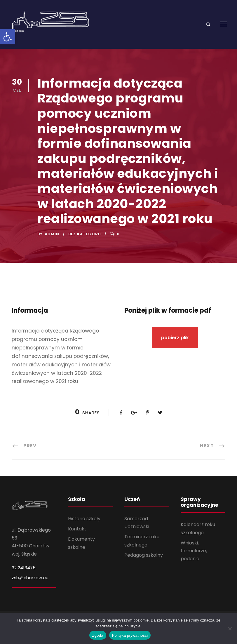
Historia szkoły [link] (84, 522)
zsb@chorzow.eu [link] (30, 581)
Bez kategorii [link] (85, 238)
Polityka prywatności (130, 635)
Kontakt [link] (77, 533)
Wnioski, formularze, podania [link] (194, 555)
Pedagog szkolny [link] (144, 559)
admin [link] (52, 238)
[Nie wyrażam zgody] (230, 629)
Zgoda (98, 635)
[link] (8, 37)
